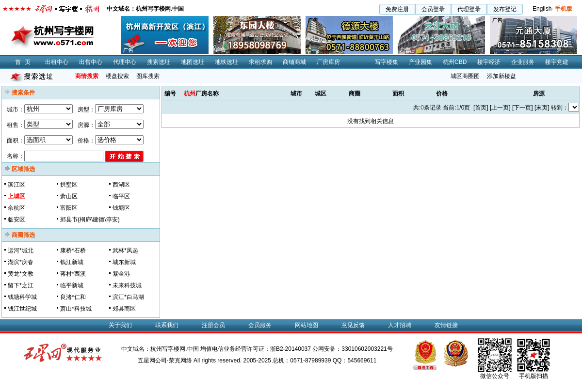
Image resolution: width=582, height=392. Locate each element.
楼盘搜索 (117, 76)
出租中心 (57, 62)
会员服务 (260, 325)
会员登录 (433, 9)
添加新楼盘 (501, 76)
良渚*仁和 (73, 297)
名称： (16, 156)
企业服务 (523, 62)
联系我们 (167, 325)
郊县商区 (124, 309)
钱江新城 (72, 262)
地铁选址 (226, 62)
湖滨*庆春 (21, 262)
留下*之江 (21, 285)
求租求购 (260, 62)
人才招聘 (400, 325)
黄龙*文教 (21, 274)
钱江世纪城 (22, 309)
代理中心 (125, 62)
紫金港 (121, 274)
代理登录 (469, 9)
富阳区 (69, 208)
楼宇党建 (557, 62)
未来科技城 (127, 285)
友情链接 (446, 325)
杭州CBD (455, 62)
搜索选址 (159, 62)
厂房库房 (328, 62)
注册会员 (213, 325)
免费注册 (397, 9)
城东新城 (124, 262)
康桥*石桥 (73, 251)
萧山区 (69, 196)
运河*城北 (21, 251)
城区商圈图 (465, 76)
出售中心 (91, 62)
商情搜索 (87, 76)
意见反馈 (353, 325)
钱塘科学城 (22, 297)
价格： (86, 141)
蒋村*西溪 (73, 274)
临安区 (16, 220)
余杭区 (16, 208)
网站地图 (307, 325)
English (542, 9)
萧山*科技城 (76, 309)
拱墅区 (69, 185)
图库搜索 (148, 76)
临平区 (121, 196)
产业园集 (420, 62)
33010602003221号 (367, 349)
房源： (86, 125)
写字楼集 (387, 62)
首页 (25, 62)
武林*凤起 (125, 251)
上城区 (16, 196)
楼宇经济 (489, 62)
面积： (16, 141)
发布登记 (505, 9)
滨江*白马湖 (128, 297)
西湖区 (121, 185)
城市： (16, 110)
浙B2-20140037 (291, 349)
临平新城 (72, 285)
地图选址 (193, 62)
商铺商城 (294, 62)
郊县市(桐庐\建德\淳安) (90, 220)
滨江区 (16, 185)
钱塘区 (121, 208)
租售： (16, 125)
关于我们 (120, 325)
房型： (86, 110)
